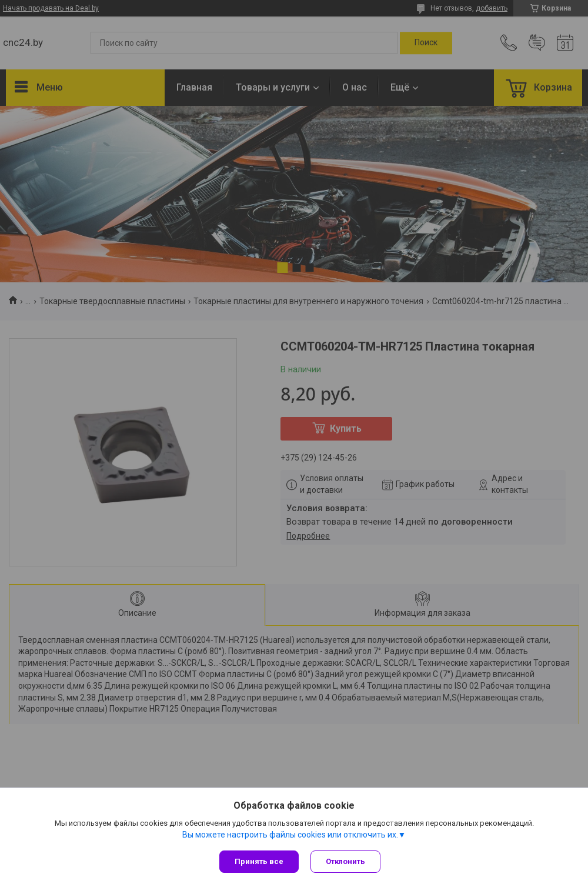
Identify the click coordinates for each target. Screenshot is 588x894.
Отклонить (345, 861)
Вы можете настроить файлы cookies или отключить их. (290, 835)
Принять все (259, 861)
